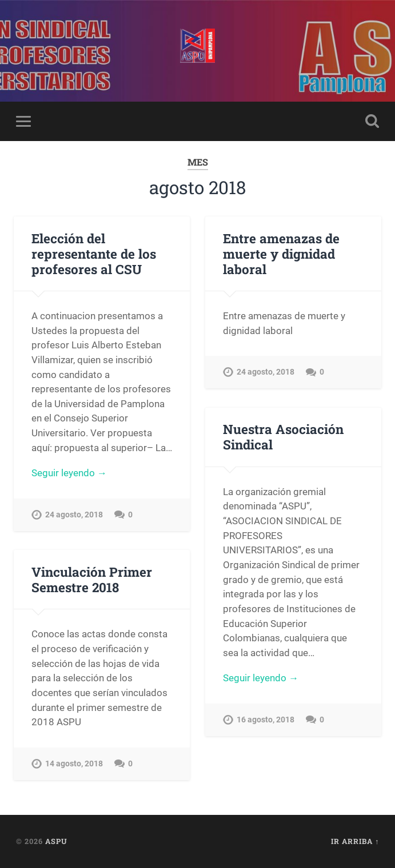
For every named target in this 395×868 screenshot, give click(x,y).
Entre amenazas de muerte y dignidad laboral (281, 254)
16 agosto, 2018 (266, 720)
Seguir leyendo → (69, 473)
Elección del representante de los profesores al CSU (94, 254)
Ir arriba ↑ (355, 841)
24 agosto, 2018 (74, 515)
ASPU (56, 841)
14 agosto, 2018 (74, 764)
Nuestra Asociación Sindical (283, 437)
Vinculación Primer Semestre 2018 (92, 579)
